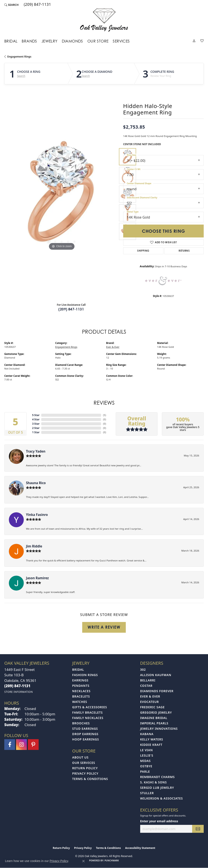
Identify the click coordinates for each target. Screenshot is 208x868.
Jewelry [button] (49, 41)
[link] (37, 5)
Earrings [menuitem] (80, 680)
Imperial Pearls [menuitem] (154, 723)
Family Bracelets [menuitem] (87, 712)
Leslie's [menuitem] (147, 755)
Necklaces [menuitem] (81, 691)
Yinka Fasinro (37, 515)
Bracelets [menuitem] (81, 696)
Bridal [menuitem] (78, 670)
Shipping (143, 251)
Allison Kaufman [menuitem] (156, 675)
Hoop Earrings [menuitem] (86, 739)
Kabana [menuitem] (147, 734)
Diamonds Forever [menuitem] (157, 691)
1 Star (36, 432)
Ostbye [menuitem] (146, 766)
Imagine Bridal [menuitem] (154, 718)
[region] (62, 194)
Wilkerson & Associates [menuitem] (162, 798)
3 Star (36, 424)
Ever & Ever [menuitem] (150, 696)
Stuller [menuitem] (147, 793)
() (104, 415)
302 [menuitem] (143, 670)
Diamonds (72, 41)
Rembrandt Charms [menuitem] (157, 777)
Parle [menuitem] (145, 771)
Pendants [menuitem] (81, 686)
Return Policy (85, 768)
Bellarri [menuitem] (148, 680)
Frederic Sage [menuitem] (152, 707)
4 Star (36, 419)
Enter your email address (159, 821)
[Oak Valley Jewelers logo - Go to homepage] (104, 20)
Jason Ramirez (37, 578)
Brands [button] (29, 41)
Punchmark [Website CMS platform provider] (112, 860)
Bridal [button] (11, 41)
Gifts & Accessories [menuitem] (90, 707)
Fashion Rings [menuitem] (85, 675)
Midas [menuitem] (145, 761)
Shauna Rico (36, 483)
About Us (80, 757)
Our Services (84, 763)
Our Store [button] (98, 41)
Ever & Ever (113, 347)
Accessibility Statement (140, 848)
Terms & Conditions (90, 779)
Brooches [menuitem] (81, 723)
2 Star (36, 428)
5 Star (36, 415)
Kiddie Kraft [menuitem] (151, 745)
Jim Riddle (34, 546)
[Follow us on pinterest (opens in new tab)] (33, 745)
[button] (11, 5)
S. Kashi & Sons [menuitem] (153, 782)
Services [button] (121, 41)
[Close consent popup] (84, 861)
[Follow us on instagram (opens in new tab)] (21, 745)
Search (21, 76)
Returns (184, 251)
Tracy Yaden (36, 451)
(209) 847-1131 (71, 309)
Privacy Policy (85, 773)
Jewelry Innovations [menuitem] (159, 729)
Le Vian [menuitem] (147, 750)
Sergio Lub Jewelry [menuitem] (157, 788)
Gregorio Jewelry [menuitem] (156, 712)
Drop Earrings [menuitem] (85, 734)
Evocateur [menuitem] (150, 702)
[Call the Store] (17, 686)
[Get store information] (19, 692)
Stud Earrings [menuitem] (85, 729)
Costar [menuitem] (146, 686)
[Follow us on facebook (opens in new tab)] (10, 745)
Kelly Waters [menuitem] (152, 739)
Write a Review (104, 627)
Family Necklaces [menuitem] (88, 718)
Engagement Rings (19, 57)
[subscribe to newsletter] (198, 829)
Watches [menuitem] (80, 702)
